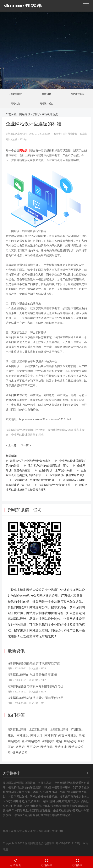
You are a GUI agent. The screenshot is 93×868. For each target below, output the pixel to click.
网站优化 (15, 104)
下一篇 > (26, 445)
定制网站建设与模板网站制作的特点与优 (36, 686)
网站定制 (70, 741)
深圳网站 (48, 741)
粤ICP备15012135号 (68, 843)
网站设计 (36, 735)
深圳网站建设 (17, 730)
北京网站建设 (38, 730)
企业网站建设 (31, 741)
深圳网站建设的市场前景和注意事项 (32, 675)
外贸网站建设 (68, 735)
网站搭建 (61, 747)
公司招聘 (46, 94)
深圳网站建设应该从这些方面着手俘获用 (36, 698)
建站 (59, 741)
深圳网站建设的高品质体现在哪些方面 (34, 663)
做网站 (20, 747)
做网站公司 (20, 753)
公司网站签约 (15, 94)
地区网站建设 (37, 811)
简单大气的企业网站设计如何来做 (30, 461)
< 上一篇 (11, 445)
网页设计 (33, 747)
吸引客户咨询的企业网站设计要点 (48, 466)
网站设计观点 (46, 104)
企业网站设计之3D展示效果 (55, 470)
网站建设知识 (78, 94)
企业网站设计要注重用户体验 (67, 475)
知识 (36, 114)
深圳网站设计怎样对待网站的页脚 (34, 480)
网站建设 (25, 114)
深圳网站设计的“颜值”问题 (55, 485)
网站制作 (51, 735)
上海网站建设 (59, 730)
